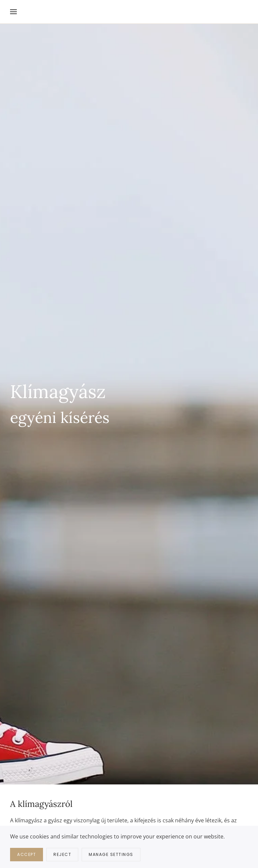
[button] (13, 12)
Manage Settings (111, 854)
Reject (62, 854)
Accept (27, 854)
